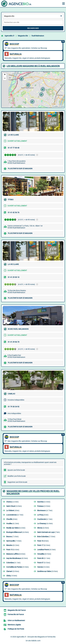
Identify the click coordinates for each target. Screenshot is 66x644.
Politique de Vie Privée (16, 629)
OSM (62, 106)
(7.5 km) (46, 537)
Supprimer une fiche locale (17, 482)
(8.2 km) (13, 545)
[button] (28, 85)
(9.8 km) (13, 571)
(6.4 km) (45, 524)
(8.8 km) (16, 554)
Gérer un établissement (16, 620)
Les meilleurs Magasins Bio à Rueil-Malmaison (33, 66)
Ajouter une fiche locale (16, 470)
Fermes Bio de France (16, 614)
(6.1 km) (45, 519)
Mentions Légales (14, 625)
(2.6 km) (12, 502)
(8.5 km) (46, 550)
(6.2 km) (13, 524)
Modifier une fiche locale (17, 476)
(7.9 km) (14, 541)
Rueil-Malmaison (38, 36)
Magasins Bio (23, 36)
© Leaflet (55, 106)
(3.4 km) (44, 502)
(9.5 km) (44, 563)
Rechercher (33, 28)
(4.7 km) (45, 510)
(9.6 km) (43, 567)
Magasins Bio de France (17, 610)
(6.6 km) (16, 528)
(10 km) (12, 576)
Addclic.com (36, 641)
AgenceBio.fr (9, 36)
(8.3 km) (44, 545)
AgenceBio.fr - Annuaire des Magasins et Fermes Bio (36, 637)
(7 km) (48, 532)
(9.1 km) (44, 558)
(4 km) (13, 510)
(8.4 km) (13, 550)
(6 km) (43, 515)
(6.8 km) (43, 528)
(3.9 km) (44, 506)
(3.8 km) (14, 506)
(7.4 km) (12, 537)
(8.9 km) (44, 554)
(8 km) (43, 541)
